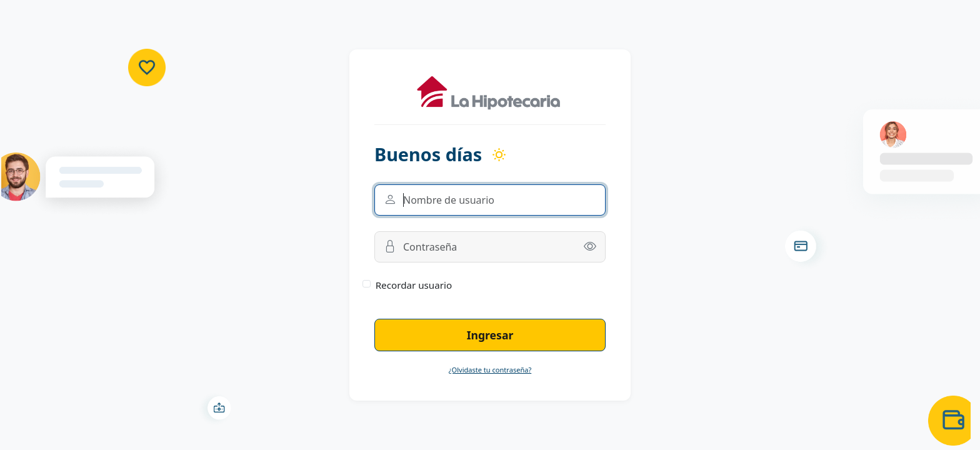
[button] (590, 247)
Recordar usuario (414, 285)
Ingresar (490, 335)
